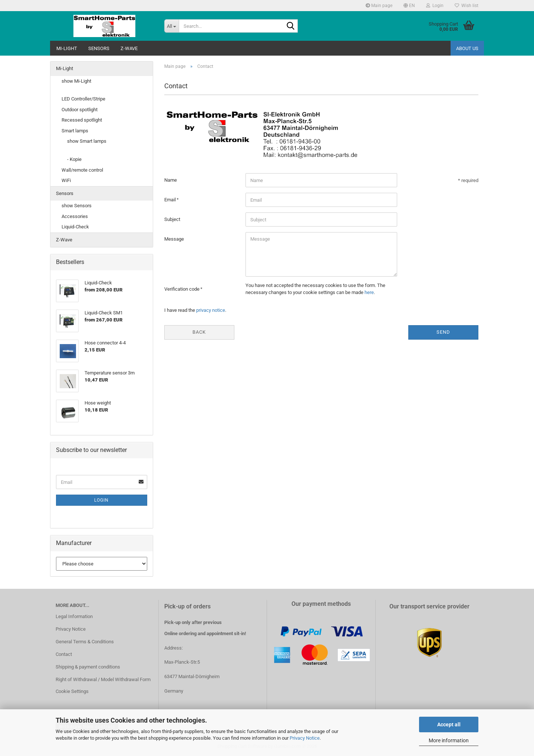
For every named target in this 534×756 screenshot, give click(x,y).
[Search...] (172, 26)
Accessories (75, 216)
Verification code (182, 289)
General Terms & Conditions (85, 642)
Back (199, 332)
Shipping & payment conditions (88, 667)
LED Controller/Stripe (83, 99)
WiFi (66, 180)
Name (171, 180)
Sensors (99, 48)
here (369, 292)
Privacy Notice (305, 738)
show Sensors (77, 206)
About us (467, 48)
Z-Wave (129, 48)
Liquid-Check (75, 227)
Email (171, 200)
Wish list (467, 6)
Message (174, 239)
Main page (379, 6)
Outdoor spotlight (80, 110)
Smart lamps (75, 131)
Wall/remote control (82, 170)
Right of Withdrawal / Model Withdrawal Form (103, 679)
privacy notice (211, 310)
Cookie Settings (72, 691)
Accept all (449, 724)
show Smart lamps (87, 141)
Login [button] (435, 6)
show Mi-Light (76, 81)
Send (443, 332)
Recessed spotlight (82, 120)
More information (449, 740)
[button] (409, 6)
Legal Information (74, 616)
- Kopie (74, 159)
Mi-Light (67, 48)
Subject (172, 219)
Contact (64, 654)
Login (101, 500)
